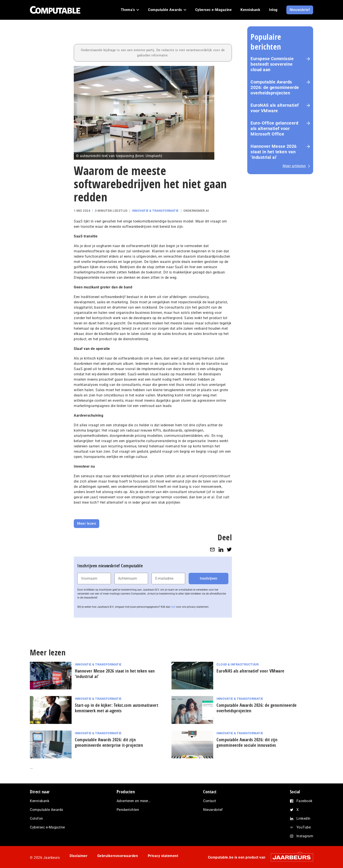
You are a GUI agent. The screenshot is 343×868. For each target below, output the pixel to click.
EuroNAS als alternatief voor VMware (275, 108)
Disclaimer (79, 856)
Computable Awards (47, 810)
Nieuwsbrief (213, 810)
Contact (210, 801)
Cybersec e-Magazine (47, 827)
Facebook (304, 801)
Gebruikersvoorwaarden (118, 856)
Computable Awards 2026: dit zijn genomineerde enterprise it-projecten (109, 742)
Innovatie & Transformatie (155, 211)
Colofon (36, 818)
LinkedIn (303, 818)
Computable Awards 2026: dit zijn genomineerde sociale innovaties (247, 742)
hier (173, 607)
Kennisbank (40, 801)
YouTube (304, 827)
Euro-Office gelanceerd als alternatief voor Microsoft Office (274, 128)
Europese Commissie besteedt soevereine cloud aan (272, 64)
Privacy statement (163, 856)
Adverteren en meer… (134, 801)
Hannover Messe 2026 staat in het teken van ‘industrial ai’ (274, 152)
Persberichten (128, 810)
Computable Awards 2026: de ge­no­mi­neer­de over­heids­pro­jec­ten (275, 87)
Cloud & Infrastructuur (238, 664)
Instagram (305, 836)
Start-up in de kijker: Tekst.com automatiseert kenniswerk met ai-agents (116, 708)
